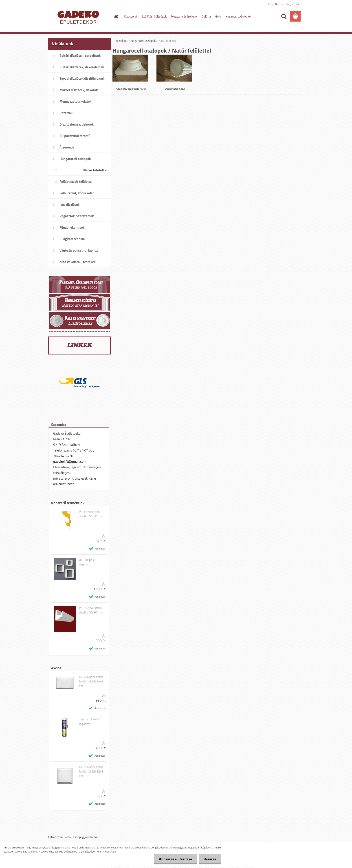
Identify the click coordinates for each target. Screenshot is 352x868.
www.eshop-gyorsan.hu (81, 837)
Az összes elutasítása (173, 859)
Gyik (218, 16)
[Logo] (79, 17)
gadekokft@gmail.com (70, 462)
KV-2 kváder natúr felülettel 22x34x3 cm (91, 681)
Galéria (206, 16)
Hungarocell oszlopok (143, 41)
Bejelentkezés (275, 4)
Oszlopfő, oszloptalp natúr (131, 89)
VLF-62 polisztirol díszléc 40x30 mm (91, 610)
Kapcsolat (131, 16)
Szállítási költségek (154, 16)
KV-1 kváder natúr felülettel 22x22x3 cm (91, 771)
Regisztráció (293, 4)
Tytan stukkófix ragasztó (89, 722)
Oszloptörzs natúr (175, 89)
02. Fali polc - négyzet (88, 562)
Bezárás (209, 859)
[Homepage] (116, 16)
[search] (284, 16)
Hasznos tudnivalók (238, 16)
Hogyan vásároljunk (184, 16)
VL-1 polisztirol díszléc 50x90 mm (91, 514)
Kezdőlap (121, 41)
